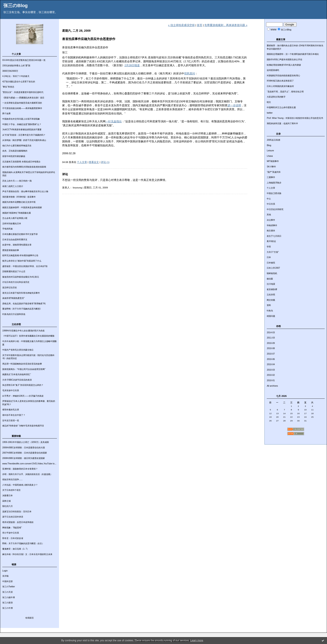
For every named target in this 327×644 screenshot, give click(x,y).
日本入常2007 (273, 268)
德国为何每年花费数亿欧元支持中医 (19, 202)
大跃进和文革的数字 (276, 97)
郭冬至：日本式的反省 (13, 538)
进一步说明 (234, 105)
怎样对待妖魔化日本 (12, 224)
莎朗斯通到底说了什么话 (14, 271)
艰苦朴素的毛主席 (11, 410)
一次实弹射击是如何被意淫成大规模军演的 (22, 103)
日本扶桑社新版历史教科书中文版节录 (20, 234)
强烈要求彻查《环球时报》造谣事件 (19, 197)
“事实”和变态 (8, 87)
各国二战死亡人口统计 (13, 186)
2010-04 (271, 364)
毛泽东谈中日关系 (11, 390)
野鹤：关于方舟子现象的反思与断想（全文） (23, 543)
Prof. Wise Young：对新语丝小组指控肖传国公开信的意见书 (295, 118)
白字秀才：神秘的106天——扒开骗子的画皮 (23, 396)
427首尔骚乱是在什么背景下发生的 (19, 82)
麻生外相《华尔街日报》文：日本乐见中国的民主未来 (27, 554)
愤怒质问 (190, 73)
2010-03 (271, 370)
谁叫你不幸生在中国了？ (14, 415)
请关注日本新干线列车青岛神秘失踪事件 (21, 293)
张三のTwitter (9, 587)
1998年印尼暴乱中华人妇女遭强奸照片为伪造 (23, 331)
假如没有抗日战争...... (12, 479)
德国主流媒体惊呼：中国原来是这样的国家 (22, 207)
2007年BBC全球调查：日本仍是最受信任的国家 (25, 453)
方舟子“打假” (273, 252)
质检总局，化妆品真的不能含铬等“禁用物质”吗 (24, 304)
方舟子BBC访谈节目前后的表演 (17, 380)
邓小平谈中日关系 (11, 533)
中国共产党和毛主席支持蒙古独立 (18, 350)
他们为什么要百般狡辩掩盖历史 (17, 146)
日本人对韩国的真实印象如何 (280, 86)
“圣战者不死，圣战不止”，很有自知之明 (285, 92)
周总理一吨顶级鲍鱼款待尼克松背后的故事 (22, 364)
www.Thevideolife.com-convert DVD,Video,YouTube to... (29, 464)
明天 (269, 102)
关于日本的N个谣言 (11, 490)
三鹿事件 (271, 177)
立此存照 (271, 295)
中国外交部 (8, 581)
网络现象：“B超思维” (12, 528)
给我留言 (30, 618)
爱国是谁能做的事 (11, 250)
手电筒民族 (8, 229)
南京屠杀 (271, 231)
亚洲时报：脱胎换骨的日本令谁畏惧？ (20, 469)
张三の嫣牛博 (9, 597)
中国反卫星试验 (274, 193)
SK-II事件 (271, 167)
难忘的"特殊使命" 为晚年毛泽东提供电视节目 (23, 426)
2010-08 (271, 348)
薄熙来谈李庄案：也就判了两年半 (282, 123)
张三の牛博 (8, 608)
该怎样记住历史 (10, 288)
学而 (269, 247)
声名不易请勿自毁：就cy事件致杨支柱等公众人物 (25, 191)
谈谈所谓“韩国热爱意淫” (13, 298)
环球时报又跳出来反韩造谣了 (280, 81)
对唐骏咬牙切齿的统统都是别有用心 (283, 76)
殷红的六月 (8, 506)
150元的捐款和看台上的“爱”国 (16, 66)
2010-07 (271, 354)
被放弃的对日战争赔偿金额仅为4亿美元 (21, 277)
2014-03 (271, 333)
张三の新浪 (8, 603)
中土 (269, 199)
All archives (272, 386)
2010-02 (271, 375)
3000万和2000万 (10, 71)
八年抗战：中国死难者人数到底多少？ (20, 485)
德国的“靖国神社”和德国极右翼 (17, 213)
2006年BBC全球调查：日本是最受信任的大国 (24, 448)
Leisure (270, 151)
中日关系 (271, 204)
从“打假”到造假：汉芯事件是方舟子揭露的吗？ (24, 135)
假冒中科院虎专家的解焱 (14, 156)
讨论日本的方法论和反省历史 (16, 282)
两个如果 (6, 113)
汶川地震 (271, 284)
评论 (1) (105, 162)
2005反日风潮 (273, 140)
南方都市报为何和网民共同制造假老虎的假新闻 (24, 167)
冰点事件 (271, 220)
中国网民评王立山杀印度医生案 (281, 107)
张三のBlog (16, 6)
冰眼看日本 (8, 496)
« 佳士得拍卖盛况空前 (181, 25)
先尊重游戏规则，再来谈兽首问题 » (226, 25)
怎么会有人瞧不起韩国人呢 (15, 218)
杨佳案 (270, 279)
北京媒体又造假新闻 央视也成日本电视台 (21, 162)
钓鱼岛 (270, 311)
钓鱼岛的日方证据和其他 (14, 314)
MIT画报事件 (273, 161)
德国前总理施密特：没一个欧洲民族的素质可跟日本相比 (293, 54)
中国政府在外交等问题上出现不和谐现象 (21, 119)
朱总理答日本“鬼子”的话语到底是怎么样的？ (23, 385)
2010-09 (271, 343)
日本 (269, 257)
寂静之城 (6, 501)
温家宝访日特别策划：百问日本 (17, 512)
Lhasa (270, 156)
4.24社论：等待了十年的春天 (16, 76)
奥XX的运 (271, 241)
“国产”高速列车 (274, 172)
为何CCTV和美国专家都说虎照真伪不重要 (22, 130)
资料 (269, 305)
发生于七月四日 (274, 236)
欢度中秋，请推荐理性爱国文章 (17, 245)
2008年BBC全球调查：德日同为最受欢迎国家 (24, 458)
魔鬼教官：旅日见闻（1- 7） (16, 549)
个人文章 (271, 188)
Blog (269, 145)
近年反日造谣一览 (11, 420)
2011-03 (271, 338)
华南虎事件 (272, 225)
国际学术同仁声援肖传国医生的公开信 (284, 60)
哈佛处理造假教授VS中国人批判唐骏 (284, 65)
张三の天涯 (8, 592)
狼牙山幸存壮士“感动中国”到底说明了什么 (22, 261)
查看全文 (94, 162)
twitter (270, 113)
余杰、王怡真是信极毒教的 (15, 151)
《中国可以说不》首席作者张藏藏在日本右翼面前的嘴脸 (28, 336)
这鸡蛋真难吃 (273, 70)
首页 (200, 25)
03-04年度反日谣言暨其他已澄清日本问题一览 (24, 60)
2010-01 (271, 380)
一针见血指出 (114, 121)
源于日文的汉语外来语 (13, 517)
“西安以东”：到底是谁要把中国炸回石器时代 (23, 92)
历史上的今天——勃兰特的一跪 (17, 181)
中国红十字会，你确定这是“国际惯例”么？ (22, 124)
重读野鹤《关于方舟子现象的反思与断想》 (22, 309)
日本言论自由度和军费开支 (15, 240)
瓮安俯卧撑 (272, 289)
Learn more (197, 640)
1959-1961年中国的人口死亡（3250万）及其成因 (26, 442)
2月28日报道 (132, 65)
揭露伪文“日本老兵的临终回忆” (17, 374)
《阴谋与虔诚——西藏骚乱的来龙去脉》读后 (23, 98)
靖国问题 (271, 316)
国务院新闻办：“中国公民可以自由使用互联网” (24, 369)
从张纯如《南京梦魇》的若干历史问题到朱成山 (24, 140)
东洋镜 (5, 576)
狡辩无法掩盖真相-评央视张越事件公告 (20, 255)
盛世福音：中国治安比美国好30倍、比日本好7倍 (25, 266)
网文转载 (271, 300)
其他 (269, 215)
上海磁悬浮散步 (274, 183)
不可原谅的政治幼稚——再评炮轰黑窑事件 (22, 108)
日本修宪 (271, 263)
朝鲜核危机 (272, 273)
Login (5, 571)
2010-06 (271, 359)
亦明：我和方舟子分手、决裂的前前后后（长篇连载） (27, 474)
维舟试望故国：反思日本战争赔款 (18, 522)
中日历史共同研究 (275, 209)
